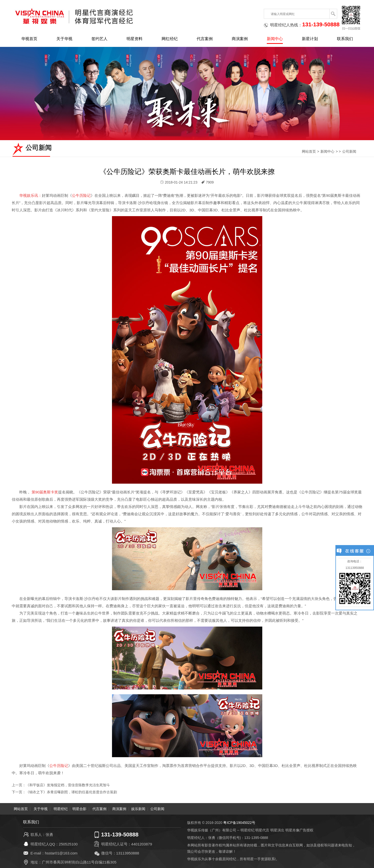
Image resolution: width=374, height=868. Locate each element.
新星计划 (310, 39)
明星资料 (135, 39)
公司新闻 (349, 151)
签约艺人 (99, 39)
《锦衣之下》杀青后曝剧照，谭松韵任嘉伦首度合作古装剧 (71, 792)
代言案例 (205, 39)
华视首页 (29, 39)
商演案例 (240, 39)
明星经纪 (61, 809)
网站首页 (309, 151)
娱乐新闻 (138, 809)
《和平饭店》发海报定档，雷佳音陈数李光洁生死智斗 (68, 785)
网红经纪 (170, 39)
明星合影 (79, 809)
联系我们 (345, 39)
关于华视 (64, 39)
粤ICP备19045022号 (239, 823)
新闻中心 (275, 39)
